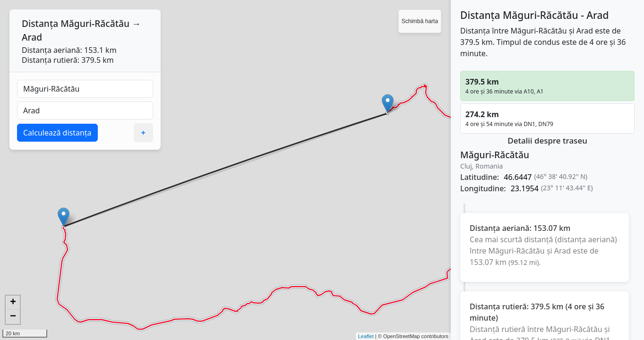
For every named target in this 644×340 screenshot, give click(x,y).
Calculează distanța (57, 133)
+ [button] (13, 303)
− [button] (13, 317)
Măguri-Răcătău (95, 23)
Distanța (40, 23)
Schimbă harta (420, 21)
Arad (32, 37)
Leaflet (366, 336)
